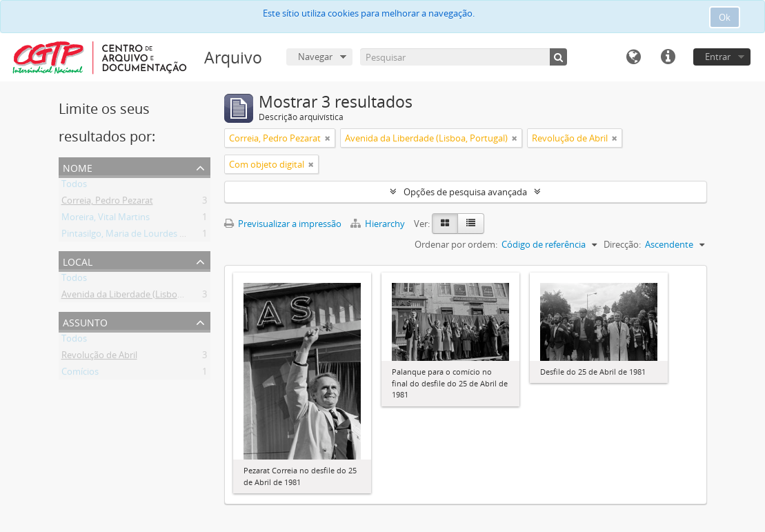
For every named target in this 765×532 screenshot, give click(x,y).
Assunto (85, 321)
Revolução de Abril (99, 357)
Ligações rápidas (668, 57)
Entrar (718, 57)
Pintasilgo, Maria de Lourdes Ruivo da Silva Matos (163, 236)
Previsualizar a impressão (283, 224)
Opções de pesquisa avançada (465, 192)
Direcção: (622, 244)
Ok (725, 17)
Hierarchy (379, 224)
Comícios (80, 374)
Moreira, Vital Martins (106, 219)
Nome (78, 167)
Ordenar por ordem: (456, 244)
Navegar (315, 57)
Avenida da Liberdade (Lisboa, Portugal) (143, 297)
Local (78, 260)
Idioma (633, 57)
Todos (74, 186)
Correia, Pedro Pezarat (107, 203)
